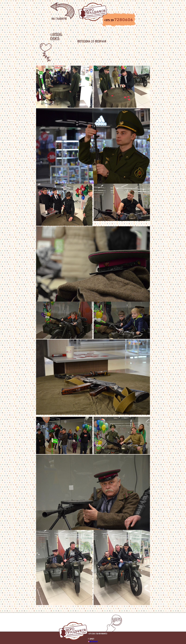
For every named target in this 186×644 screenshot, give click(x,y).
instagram (93, 641)
